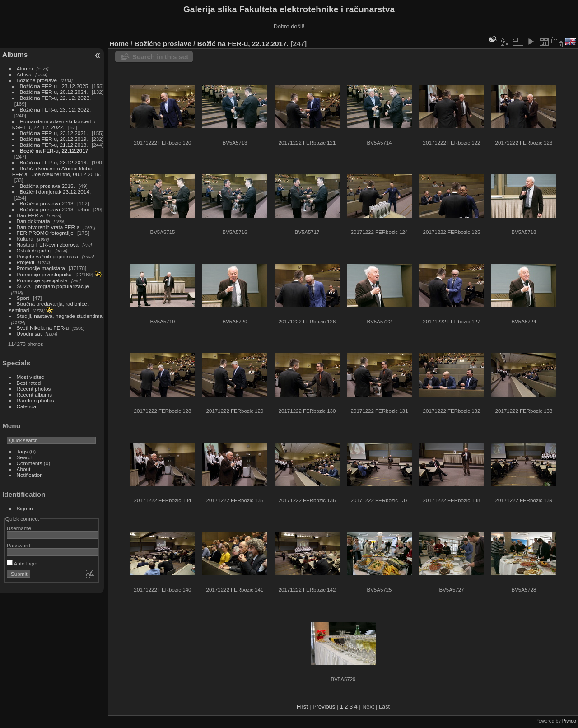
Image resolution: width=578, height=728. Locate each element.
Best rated (29, 383)
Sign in (25, 508)
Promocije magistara (41, 268)
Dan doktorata (33, 221)
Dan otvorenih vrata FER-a (48, 227)
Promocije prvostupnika (44, 274)
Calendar (28, 406)
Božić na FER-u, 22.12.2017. (55, 151)
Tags (22, 451)
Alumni (25, 68)
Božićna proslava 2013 (47, 203)
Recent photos (34, 389)
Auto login (22, 563)
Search (25, 457)
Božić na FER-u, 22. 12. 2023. (56, 98)
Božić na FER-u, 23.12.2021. (54, 133)
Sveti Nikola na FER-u (43, 328)
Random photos (35, 400)
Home (119, 44)
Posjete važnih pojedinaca (48, 256)
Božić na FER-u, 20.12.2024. (54, 92)
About (24, 469)
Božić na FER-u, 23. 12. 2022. (56, 110)
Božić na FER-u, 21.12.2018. (54, 145)
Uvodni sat (29, 334)
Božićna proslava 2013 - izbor (55, 209)
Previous (324, 707)
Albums (15, 54)
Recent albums (34, 394)
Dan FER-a (30, 215)
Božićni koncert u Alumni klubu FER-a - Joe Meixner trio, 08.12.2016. (57, 171)
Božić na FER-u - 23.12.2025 (54, 86)
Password (19, 545)
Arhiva (24, 74)
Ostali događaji (34, 250)
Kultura (25, 239)
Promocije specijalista (42, 280)
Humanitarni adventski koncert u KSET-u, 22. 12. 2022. (54, 124)
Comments (30, 463)
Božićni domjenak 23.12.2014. (56, 192)
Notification (30, 475)
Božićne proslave (37, 80)
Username (19, 528)
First (302, 707)
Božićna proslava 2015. (47, 186)
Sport (23, 298)
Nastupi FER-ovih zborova (48, 245)
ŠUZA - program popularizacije (53, 286)
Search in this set (160, 57)
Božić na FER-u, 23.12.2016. (54, 162)
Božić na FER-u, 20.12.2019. (54, 139)
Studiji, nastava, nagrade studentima (60, 316)
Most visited (31, 377)
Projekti (26, 262)
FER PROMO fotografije (45, 233)
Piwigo (569, 721)
